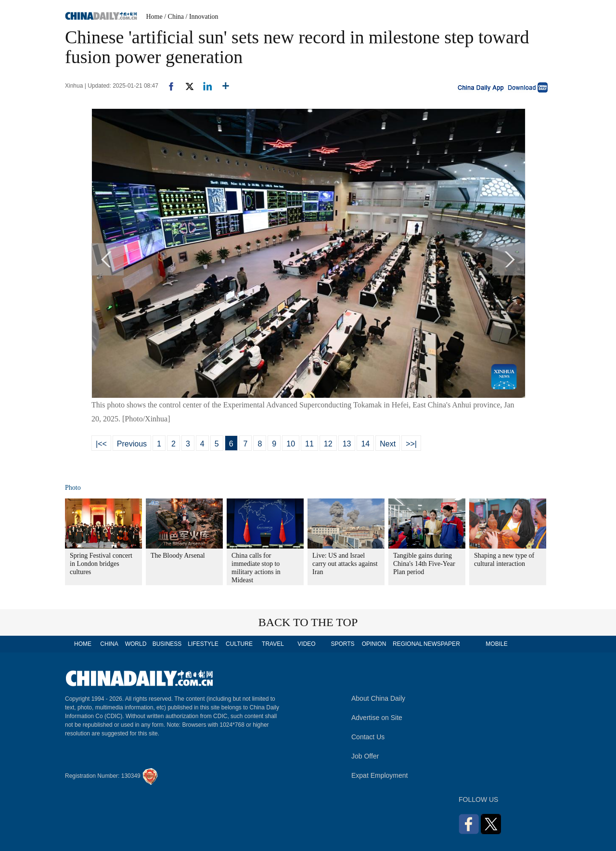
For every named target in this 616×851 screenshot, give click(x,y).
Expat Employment (380, 775)
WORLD (136, 644)
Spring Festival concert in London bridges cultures (101, 564)
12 (328, 444)
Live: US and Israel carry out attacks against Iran (345, 564)
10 (291, 444)
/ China (174, 17)
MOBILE (496, 644)
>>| (411, 444)
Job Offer (365, 756)
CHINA (109, 644)
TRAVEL (273, 644)
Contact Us (368, 737)
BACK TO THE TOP (308, 622)
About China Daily (378, 698)
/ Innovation (202, 17)
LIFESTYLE (203, 644)
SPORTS (342, 644)
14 (365, 444)
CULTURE (239, 644)
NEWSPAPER (441, 644)
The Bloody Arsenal (178, 556)
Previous (132, 444)
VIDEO (306, 644)
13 (347, 444)
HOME (83, 644)
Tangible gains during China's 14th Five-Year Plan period (424, 564)
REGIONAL (408, 644)
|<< (101, 444)
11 (309, 444)
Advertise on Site (377, 718)
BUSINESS (167, 644)
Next (388, 444)
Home (154, 17)
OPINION (374, 644)
